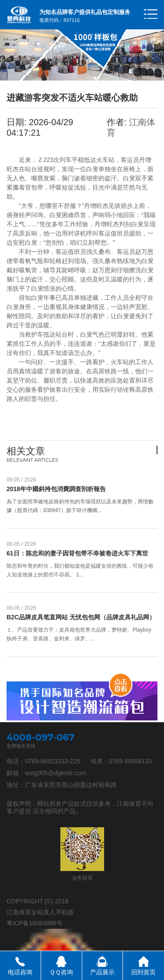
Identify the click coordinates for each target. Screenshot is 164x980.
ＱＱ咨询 (61, 972)
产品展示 (102, 972)
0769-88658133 (130, 761)
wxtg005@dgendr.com (56, 773)
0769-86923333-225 (52, 761)
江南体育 (129, 804)
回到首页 (143, 972)
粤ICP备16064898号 (35, 923)
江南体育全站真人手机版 (40, 912)
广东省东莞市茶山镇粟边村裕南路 (71, 785)
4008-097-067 (40, 737)
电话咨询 (20, 972)
